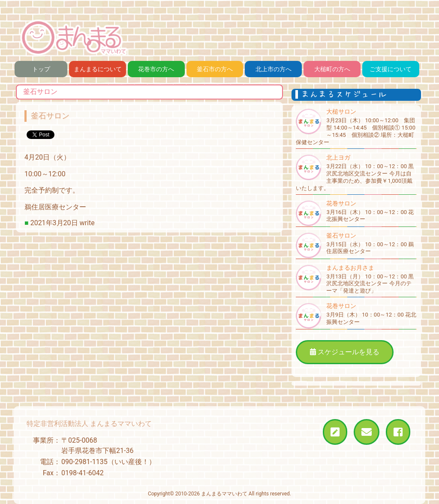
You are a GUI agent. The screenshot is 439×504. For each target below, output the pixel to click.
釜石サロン (341, 235)
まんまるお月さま (350, 268)
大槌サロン (341, 112)
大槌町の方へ (332, 69)
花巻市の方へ (156, 69)
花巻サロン (341, 203)
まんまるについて (98, 69)
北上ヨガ (338, 157)
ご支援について (391, 69)
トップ (41, 69)
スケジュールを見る (345, 352)
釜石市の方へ (215, 69)
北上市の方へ (274, 69)
